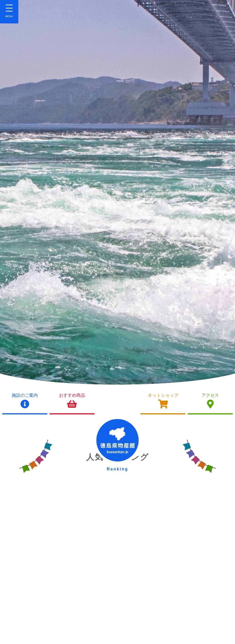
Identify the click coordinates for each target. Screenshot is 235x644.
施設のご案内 (25, 401)
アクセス (210, 401)
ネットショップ (163, 401)
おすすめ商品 (72, 401)
